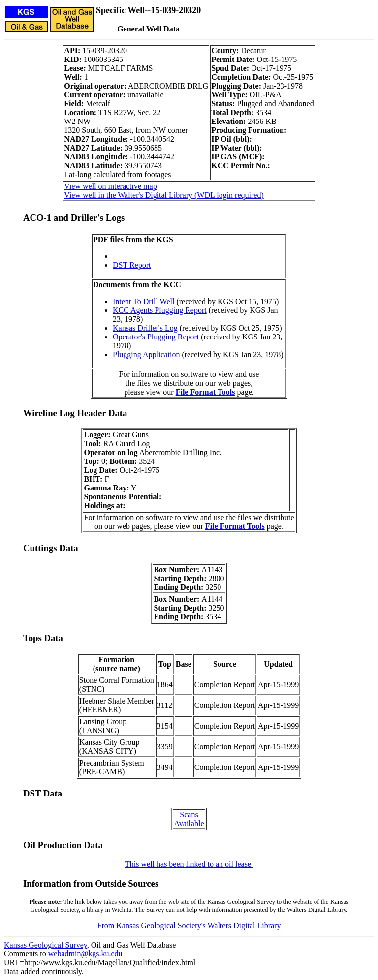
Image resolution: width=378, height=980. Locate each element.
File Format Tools (205, 392)
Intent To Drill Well (143, 301)
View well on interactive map (110, 186)
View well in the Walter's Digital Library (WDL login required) (164, 195)
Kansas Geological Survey (46, 945)
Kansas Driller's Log (145, 328)
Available (189, 823)
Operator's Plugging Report (156, 337)
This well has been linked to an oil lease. (189, 864)
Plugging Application (146, 354)
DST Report (132, 265)
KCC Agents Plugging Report (160, 310)
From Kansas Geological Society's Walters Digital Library (189, 926)
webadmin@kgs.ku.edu (85, 954)
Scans (189, 814)
